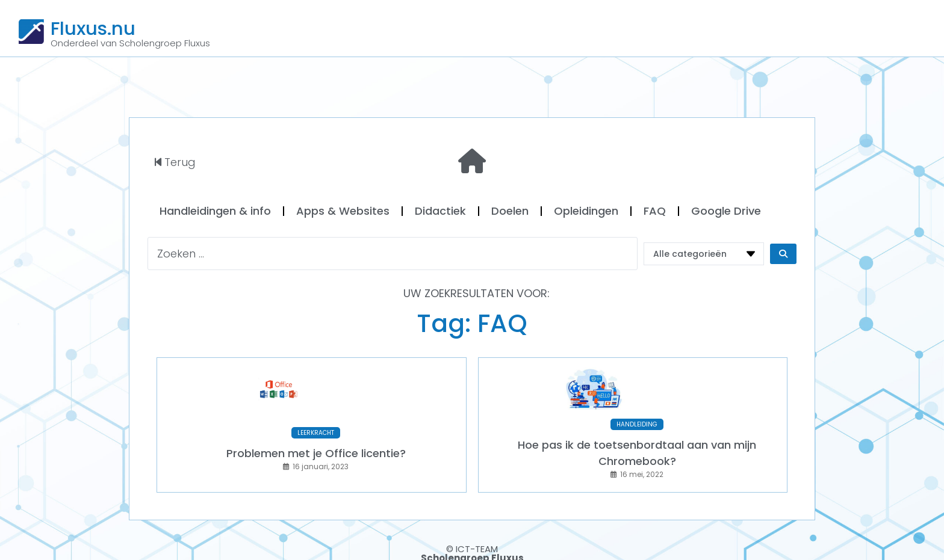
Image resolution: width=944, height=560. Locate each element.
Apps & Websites (343, 211)
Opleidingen (586, 211)
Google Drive (726, 211)
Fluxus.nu (93, 28)
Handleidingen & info (215, 211)
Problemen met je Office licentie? (316, 445)
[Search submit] (783, 254)
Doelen (510, 211)
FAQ (655, 211)
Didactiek (440, 211)
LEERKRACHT (316, 424)
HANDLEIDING (637, 416)
